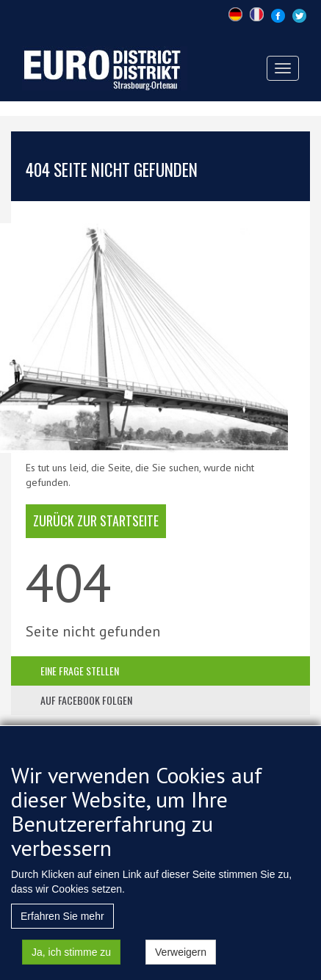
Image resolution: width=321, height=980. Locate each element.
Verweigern (181, 962)
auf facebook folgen (86, 700)
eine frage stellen (80, 671)
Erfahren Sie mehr (62, 926)
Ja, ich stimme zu (71, 962)
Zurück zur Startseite (96, 520)
